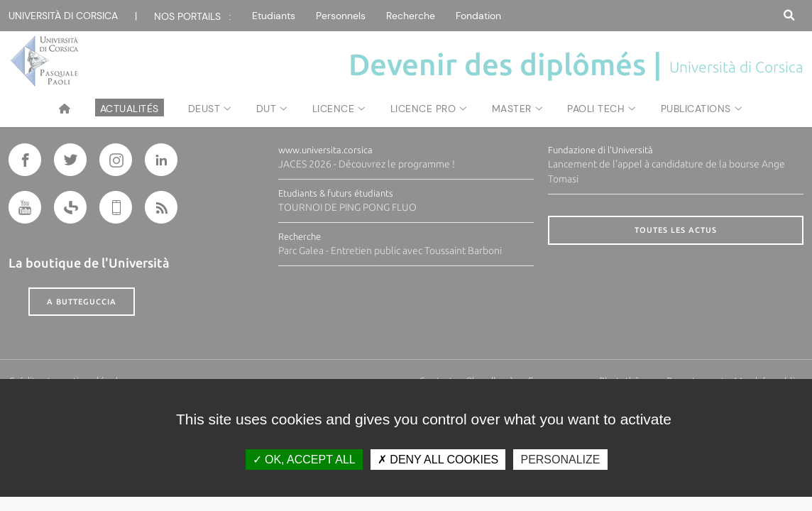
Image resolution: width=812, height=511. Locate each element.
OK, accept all (304, 460)
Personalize (560, 460)
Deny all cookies (438, 460)
